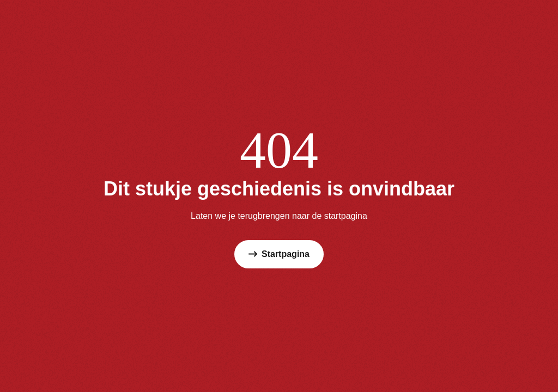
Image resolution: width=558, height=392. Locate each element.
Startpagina (279, 254)
